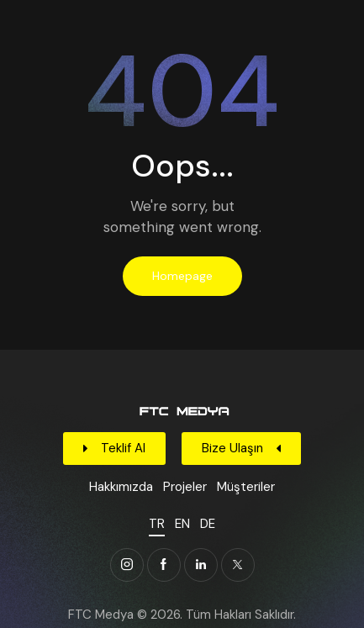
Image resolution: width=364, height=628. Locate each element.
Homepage (182, 276)
